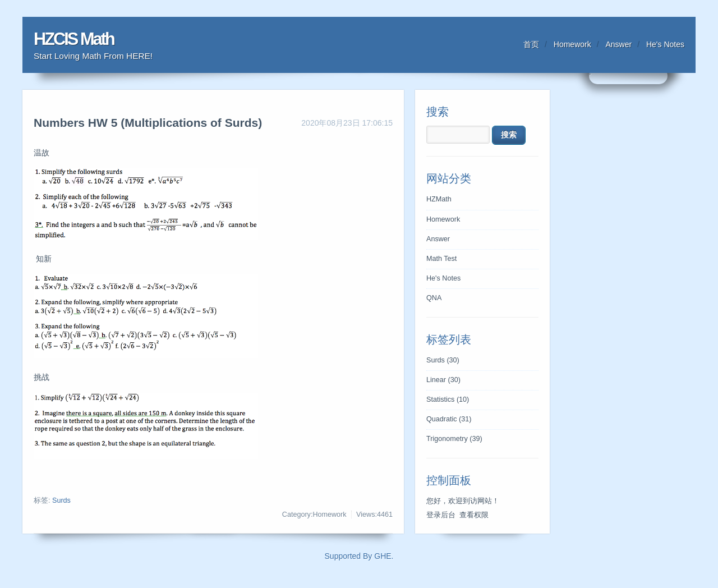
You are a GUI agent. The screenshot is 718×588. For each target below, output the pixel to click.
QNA (434, 298)
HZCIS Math (74, 39)
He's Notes (665, 44)
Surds (61, 500)
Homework (572, 44)
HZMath (439, 199)
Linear (443, 380)
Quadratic (449, 419)
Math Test (441, 259)
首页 (531, 44)
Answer (619, 44)
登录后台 (441, 515)
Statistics (448, 399)
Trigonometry (454, 439)
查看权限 (474, 515)
